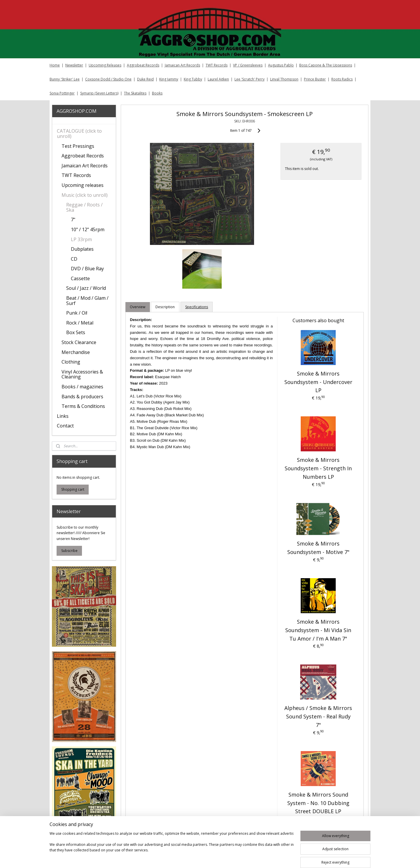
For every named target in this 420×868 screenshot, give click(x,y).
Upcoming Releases (105, 65)
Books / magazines (82, 387)
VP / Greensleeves (248, 65)
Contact (65, 426)
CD (74, 259)
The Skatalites (135, 93)
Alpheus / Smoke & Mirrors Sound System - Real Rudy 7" (318, 716)
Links (63, 416)
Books (157, 93)
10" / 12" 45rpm (88, 229)
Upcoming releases (83, 185)
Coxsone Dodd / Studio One (108, 79)
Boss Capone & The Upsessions (326, 65)
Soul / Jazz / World (86, 288)
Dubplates (82, 249)
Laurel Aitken (218, 79)
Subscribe (69, 551)
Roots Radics (342, 79)
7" (73, 220)
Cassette (80, 278)
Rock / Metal (80, 323)
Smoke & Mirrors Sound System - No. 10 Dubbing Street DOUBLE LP (318, 803)
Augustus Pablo (281, 65)
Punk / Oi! (77, 313)
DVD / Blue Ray (87, 269)
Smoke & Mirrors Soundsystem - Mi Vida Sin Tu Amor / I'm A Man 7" (318, 630)
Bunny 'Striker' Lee (65, 79)
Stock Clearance (79, 342)
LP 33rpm (81, 239)
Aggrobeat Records (143, 65)
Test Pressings (78, 146)
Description (165, 307)
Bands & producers (82, 397)
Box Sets (76, 332)
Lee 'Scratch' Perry (250, 79)
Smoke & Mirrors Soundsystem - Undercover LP (318, 382)
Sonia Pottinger (62, 93)
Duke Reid (145, 79)
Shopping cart (73, 489)
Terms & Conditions (83, 406)
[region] (171, 848)
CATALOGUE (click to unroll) (79, 134)
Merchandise (76, 352)
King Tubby (193, 79)
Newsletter (74, 65)
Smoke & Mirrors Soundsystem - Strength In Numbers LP (318, 468)
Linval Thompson (284, 79)
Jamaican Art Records (182, 65)
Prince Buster (315, 79)
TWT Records (217, 65)
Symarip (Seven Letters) (99, 93)
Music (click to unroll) (85, 195)
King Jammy (169, 79)
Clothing (71, 362)
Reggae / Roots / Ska (84, 207)
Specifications (197, 307)
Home (55, 65)
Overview (138, 307)
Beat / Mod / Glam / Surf (87, 301)
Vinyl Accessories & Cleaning (82, 374)
